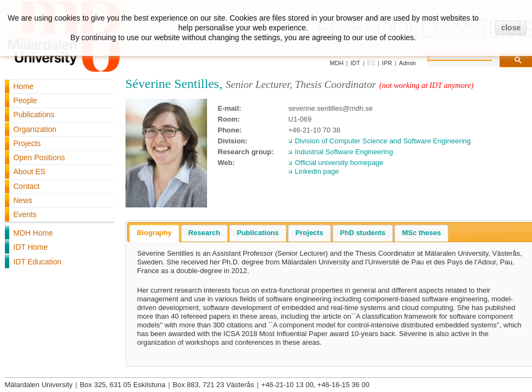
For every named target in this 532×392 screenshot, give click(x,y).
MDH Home (33, 233)
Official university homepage (339, 163)
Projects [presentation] (309, 233)
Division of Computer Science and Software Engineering (383, 141)
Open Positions (39, 157)
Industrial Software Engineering (344, 152)
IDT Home (31, 247)
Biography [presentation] (154, 233)
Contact (27, 186)
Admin (407, 63)
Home (24, 86)
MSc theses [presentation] (422, 233)
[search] (471, 59)
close (511, 28)
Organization (35, 129)
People (26, 100)
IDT (355, 63)
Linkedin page (317, 171)
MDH (337, 63)
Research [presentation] (205, 233)
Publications (34, 115)
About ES (30, 172)
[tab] (154, 233)
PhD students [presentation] (363, 233)
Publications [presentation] (258, 233)
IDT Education (37, 262)
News (23, 200)
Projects (27, 143)
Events (25, 214)
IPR (387, 63)
